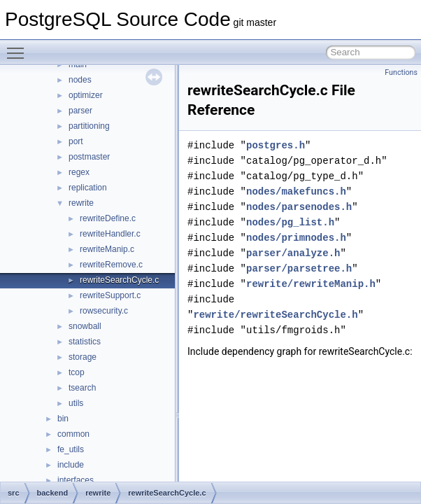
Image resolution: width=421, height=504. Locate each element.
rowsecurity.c (104, 311)
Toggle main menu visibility (19, 47)
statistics (85, 342)
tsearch (82, 388)
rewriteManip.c (107, 249)
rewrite (81, 203)
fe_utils (71, 449)
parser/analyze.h (293, 253)
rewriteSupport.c (110, 295)
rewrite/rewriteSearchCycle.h (275, 315)
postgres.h (276, 145)
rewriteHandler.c (110, 234)
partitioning (89, 126)
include (71, 465)
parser (80, 111)
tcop (77, 372)
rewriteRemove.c (111, 265)
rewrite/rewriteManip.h (311, 284)
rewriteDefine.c (108, 218)
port (76, 141)
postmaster (89, 157)
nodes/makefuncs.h (296, 191)
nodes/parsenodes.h (299, 207)
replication (88, 188)
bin (63, 419)
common (73, 434)
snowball (85, 326)
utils (76, 403)
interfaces (76, 480)
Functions (401, 72)
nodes (80, 80)
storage (83, 357)
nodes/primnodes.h (296, 238)
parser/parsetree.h (299, 268)
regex (79, 172)
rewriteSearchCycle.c (119, 280)
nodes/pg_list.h (290, 222)
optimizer (86, 95)
